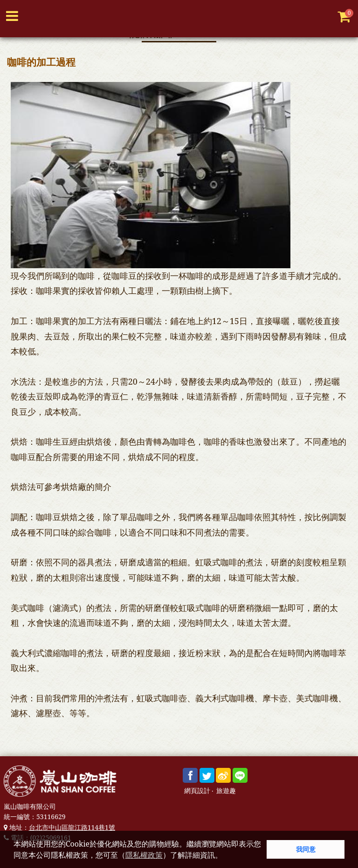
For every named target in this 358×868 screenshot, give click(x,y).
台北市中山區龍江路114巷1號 (72, 827)
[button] (226, 856)
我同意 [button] (306, 849)
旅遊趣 (226, 791)
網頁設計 (197, 791)
